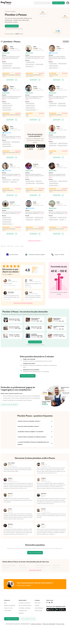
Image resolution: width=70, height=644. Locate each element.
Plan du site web (60, 621)
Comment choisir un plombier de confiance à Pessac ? (32, 434)
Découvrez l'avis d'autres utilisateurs (23, 299)
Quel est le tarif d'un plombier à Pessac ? (28, 423)
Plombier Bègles (6, 564)
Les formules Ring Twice (25, 602)
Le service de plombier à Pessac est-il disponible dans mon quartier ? (33, 440)
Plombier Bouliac (56, 564)
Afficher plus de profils (35, 237)
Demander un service (58, 3)
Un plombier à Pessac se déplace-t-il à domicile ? (31, 428)
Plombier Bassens (56, 562)
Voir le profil (10, 76)
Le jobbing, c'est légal (24, 605)
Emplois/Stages (39, 605)
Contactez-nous (23, 607)
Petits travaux (10, 243)
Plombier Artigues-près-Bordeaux (43, 562)
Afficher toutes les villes (35, 567)
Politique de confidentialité (49, 621)
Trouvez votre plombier (12, 24)
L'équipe (37, 602)
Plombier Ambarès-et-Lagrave (9, 562)
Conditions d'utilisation (36, 621)
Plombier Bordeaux (40, 564)
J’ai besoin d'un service (12, 616)
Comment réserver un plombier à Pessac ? (29, 418)
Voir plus (4, 56)
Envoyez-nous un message (24, 582)
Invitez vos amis (8, 605)
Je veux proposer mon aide (28, 616)
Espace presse (39, 607)
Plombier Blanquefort (24, 564)
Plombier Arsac (22, 562)
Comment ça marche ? (25, 600)
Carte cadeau (8, 607)
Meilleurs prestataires (10, 602)
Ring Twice (3, 243)
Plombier (17, 243)
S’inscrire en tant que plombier (42, 3)
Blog (5, 600)
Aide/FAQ (21, 610)
